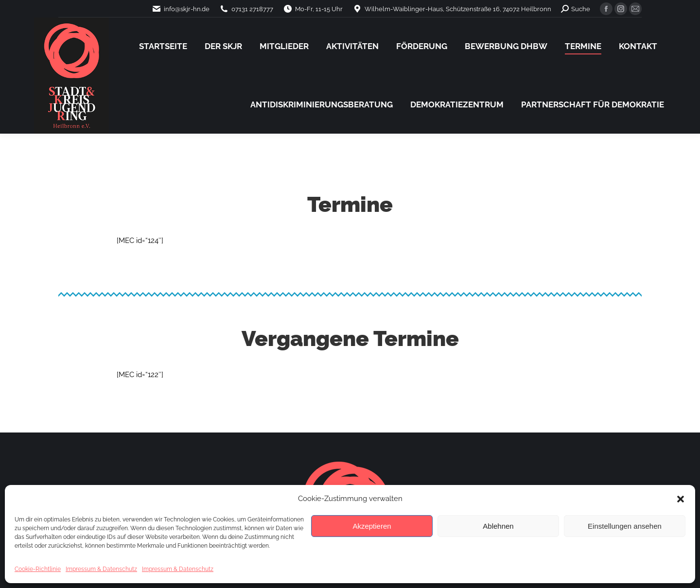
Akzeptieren (372, 526)
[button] (681, 499)
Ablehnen (498, 526)
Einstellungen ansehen (625, 526)
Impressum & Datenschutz (101, 569)
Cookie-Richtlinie (38, 569)
